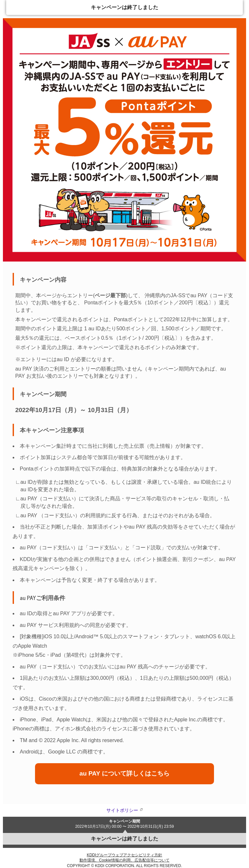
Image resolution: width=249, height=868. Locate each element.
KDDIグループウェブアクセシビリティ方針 (125, 855)
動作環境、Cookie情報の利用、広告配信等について (124, 860)
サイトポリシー (122, 810)
